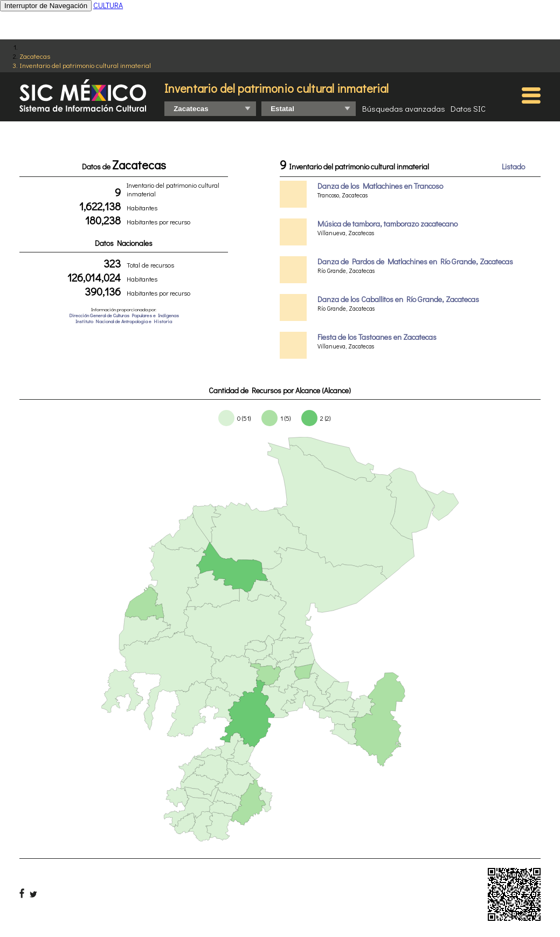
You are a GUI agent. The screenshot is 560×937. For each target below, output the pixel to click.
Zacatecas (35, 56)
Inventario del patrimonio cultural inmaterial (85, 65)
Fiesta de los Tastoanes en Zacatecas (377, 337)
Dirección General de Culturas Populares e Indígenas (124, 315)
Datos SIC (468, 108)
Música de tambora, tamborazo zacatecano (388, 224)
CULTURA (108, 5)
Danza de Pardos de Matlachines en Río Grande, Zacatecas (415, 261)
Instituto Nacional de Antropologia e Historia (124, 321)
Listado (513, 166)
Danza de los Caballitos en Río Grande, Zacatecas (398, 299)
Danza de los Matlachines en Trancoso (380, 186)
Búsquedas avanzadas (404, 108)
